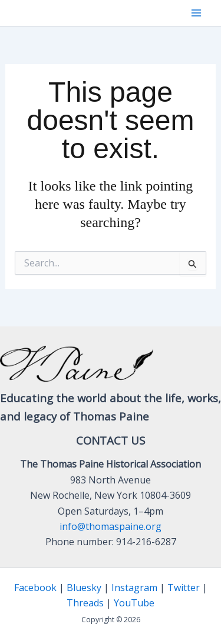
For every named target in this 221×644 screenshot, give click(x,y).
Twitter (184, 588)
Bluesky (84, 588)
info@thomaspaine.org (111, 526)
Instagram (134, 588)
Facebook (35, 588)
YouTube (134, 603)
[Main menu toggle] (196, 13)
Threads (85, 603)
